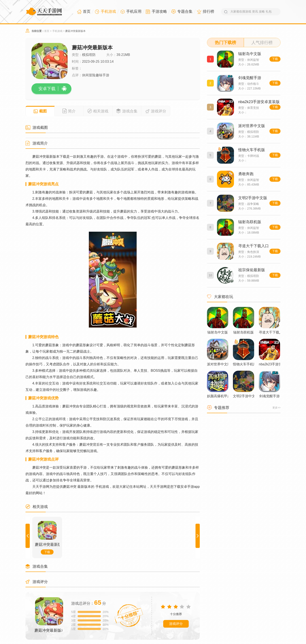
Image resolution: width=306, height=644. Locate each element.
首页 (47, 31)
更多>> (276, 408)
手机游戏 (57, 31)
